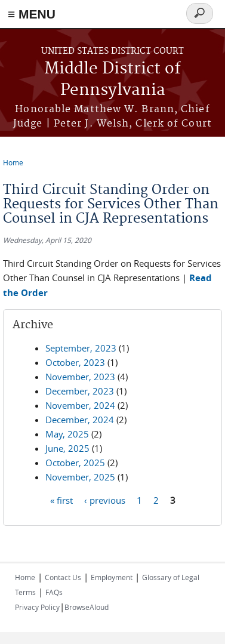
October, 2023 (75, 362)
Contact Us (63, 577)
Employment (112, 577)
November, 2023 (80, 377)
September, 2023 (81, 348)
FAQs (54, 592)
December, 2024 (80, 420)
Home (13, 162)
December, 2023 (80, 391)
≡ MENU (32, 14)
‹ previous (105, 500)
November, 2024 (80, 405)
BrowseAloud (87, 607)
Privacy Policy (37, 607)
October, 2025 (75, 463)
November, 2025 (80, 477)
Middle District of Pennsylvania (112, 80)
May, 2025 (67, 434)
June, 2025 (67, 448)
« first (61, 500)
